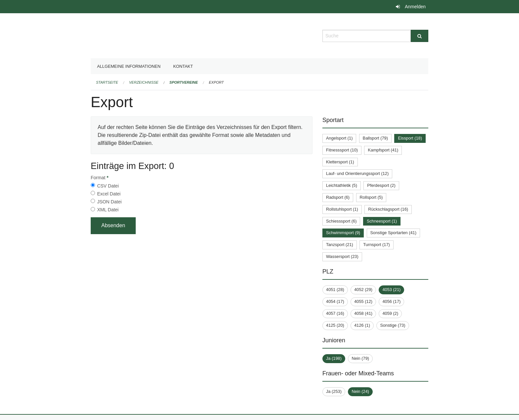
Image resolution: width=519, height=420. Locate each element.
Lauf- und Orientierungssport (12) (357, 173)
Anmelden (415, 7)
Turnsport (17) (377, 245)
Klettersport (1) (340, 162)
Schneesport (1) (382, 221)
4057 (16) (335, 313)
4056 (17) (391, 301)
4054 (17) (335, 301)
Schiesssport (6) (341, 221)
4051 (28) (335, 290)
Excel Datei (109, 194)
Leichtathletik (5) (342, 185)
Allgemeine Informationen (129, 66)
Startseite (107, 82)
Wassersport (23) (342, 256)
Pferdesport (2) (381, 185)
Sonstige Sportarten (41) (393, 233)
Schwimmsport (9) (343, 233)
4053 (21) (391, 290)
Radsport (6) (338, 197)
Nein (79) (360, 358)
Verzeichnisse (144, 82)
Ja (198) (334, 358)
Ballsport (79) (375, 138)
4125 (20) (335, 325)
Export (216, 82)
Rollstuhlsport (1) (342, 209)
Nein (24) (360, 391)
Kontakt (183, 66)
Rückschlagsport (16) (388, 209)
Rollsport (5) (371, 197)
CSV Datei (108, 186)
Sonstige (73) (393, 325)
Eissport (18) (410, 138)
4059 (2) (390, 313)
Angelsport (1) (339, 138)
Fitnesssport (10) (342, 150)
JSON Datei (109, 202)
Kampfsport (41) (383, 150)
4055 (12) (363, 301)
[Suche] (420, 36)
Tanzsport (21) (340, 245)
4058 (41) (363, 313)
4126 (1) (362, 325)
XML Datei (108, 210)
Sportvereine (184, 82)
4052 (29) (363, 290)
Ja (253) (334, 391)
